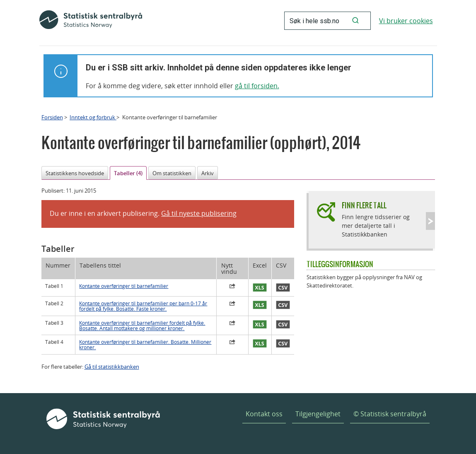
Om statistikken (172, 173)
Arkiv (208, 173)
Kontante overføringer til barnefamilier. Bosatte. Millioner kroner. (145, 345)
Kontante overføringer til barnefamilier (124, 286)
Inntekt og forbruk (93, 117)
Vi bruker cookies (406, 21)
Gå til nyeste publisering (199, 213)
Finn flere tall (364, 205)
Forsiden (52, 117)
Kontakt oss (264, 414)
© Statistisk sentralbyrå (390, 414)
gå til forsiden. (257, 86)
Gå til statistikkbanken (112, 367)
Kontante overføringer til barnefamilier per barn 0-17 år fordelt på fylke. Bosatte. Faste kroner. (143, 306)
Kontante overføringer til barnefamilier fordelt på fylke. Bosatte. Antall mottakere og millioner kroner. (142, 326)
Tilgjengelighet (318, 414)
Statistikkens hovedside (75, 173)
